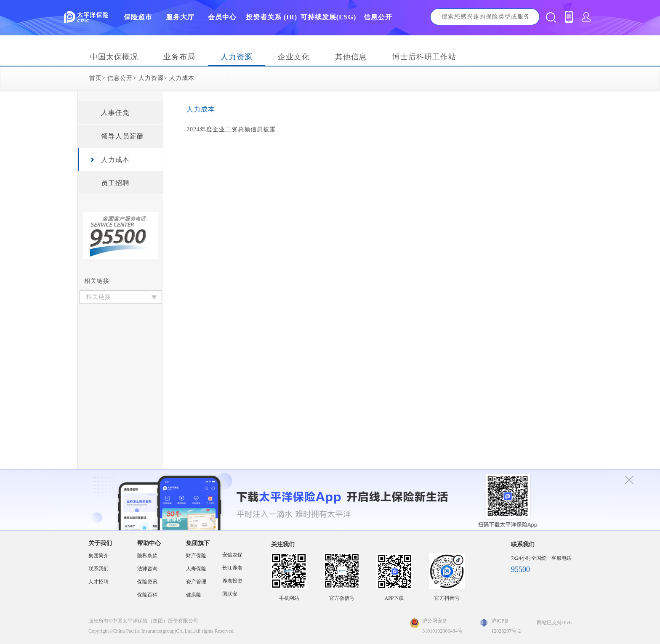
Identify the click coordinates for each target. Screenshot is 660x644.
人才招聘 (98, 582)
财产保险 (196, 556)
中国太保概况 (114, 57)
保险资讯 (147, 582)
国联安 (230, 594)
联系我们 (98, 569)
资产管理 (196, 582)
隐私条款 (147, 556)
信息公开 (120, 78)
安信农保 (232, 555)
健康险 (194, 595)
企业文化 (294, 57)
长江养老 (232, 568)
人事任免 (115, 113)
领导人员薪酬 (122, 136)
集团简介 (98, 556)
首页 (96, 78)
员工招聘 (115, 183)
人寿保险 (196, 569)
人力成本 (182, 78)
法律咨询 (147, 569)
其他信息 (351, 57)
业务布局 (179, 57)
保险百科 (147, 595)
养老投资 (232, 581)
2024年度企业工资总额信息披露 (231, 129)
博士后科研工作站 (424, 57)
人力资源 (237, 57)
